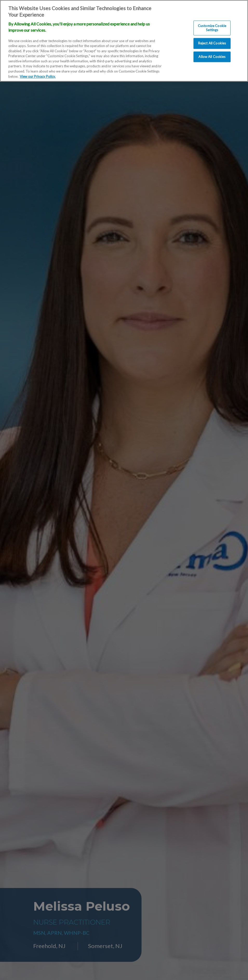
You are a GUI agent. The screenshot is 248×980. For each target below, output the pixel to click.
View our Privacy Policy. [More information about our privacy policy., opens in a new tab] (38, 76)
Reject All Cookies (212, 43)
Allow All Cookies (212, 57)
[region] (124, 41)
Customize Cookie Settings (212, 28)
